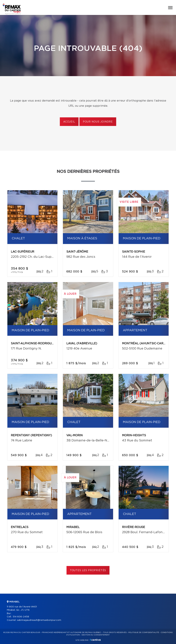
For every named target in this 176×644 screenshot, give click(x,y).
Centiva (95, 640)
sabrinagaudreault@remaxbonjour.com (39, 620)
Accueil (69, 122)
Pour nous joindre (98, 122)
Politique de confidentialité (144, 632)
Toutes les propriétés (88, 570)
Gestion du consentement (96, 635)
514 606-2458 (21, 617)
